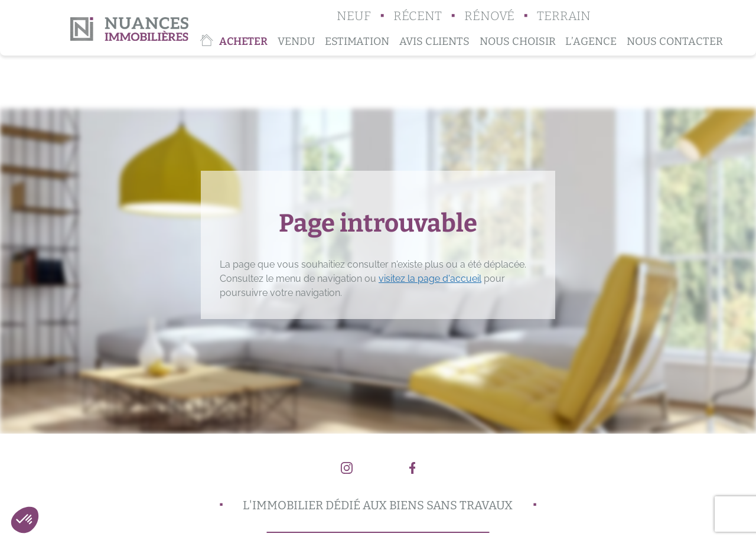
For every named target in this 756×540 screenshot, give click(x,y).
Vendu (296, 41)
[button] (25, 520)
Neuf (354, 16)
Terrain (564, 16)
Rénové (489, 16)
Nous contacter (675, 41)
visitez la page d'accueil (430, 279)
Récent (418, 16)
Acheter (243, 41)
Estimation (357, 41)
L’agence (591, 41)
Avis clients (434, 41)
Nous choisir (518, 41)
